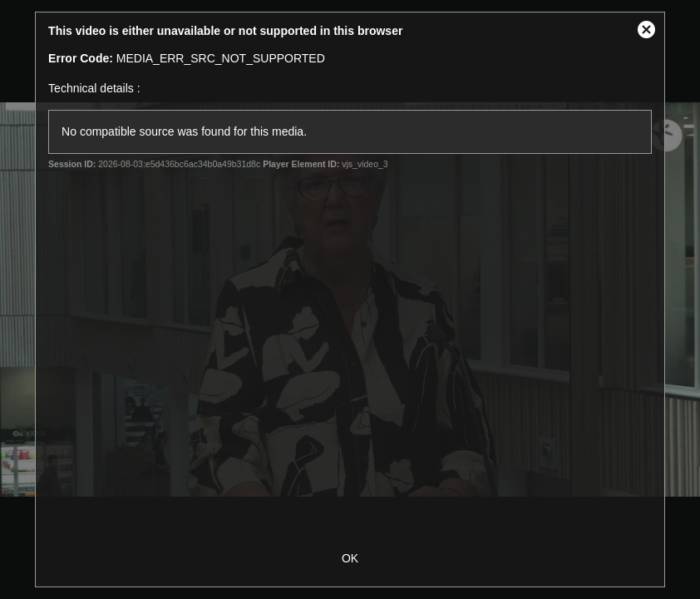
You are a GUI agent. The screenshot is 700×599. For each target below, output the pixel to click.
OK (350, 558)
